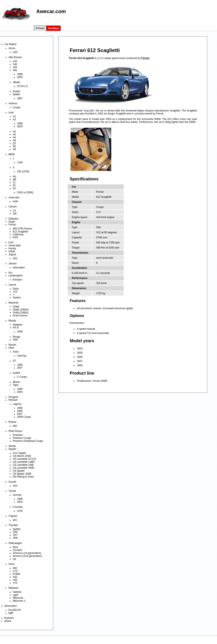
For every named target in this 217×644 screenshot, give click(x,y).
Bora (15, 547)
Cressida (18, 507)
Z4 (14, 188)
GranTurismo (20, 316)
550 (15, 426)
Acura (12, 48)
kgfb (11, 613)
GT (15, 361)
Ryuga (16, 337)
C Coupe (22, 377)
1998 (20, 74)
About (8, 621)
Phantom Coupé (22, 438)
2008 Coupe (24, 417)
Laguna (17, 404)
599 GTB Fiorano (22, 229)
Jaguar (12, 254)
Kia (10, 273)
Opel (11, 348)
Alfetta (16, 82)
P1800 (16, 574)
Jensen (13, 264)
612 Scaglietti (20, 232)
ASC (15, 52)
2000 (20, 411)
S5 (14, 146)
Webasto (13, 588)
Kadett (16, 373)
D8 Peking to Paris (23, 477)
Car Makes (53, 28)
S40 (15, 577)
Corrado (17, 550)
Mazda (12, 321)
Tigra (16, 385)
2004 (20, 392)
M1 (15, 177)
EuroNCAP (15, 610)
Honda (12, 249)
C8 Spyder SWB (22, 474)
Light (15, 595)
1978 (20, 511)
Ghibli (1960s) (21, 310)
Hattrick (17, 592)
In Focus (40, 28)
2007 (20, 368)
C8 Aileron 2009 (22, 456)
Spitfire (17, 529)
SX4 (15, 486)
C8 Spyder (19, 471)
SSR (15, 202)
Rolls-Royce (15, 431)
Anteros (13, 103)
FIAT (11, 243)
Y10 (15, 292)
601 (15, 520)
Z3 (14, 185)
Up (14, 559)
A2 (14, 117)
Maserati (13, 303)
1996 (20, 124)
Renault (13, 400)
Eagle (12, 222)
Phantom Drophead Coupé (28, 441)
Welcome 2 (19, 601)
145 (15, 61)
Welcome (18, 598)
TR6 (15, 532)
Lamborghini (15, 276)
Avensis (17, 495)
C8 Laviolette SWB (23, 468)
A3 (14, 119)
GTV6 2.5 (22, 86)
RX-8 (16, 328)
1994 (20, 389)
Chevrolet (14, 198)
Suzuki (12, 482)
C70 (15, 571)
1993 (20, 408)
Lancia (12, 285)
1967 (20, 98)
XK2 (15, 258)
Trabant (13, 516)
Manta (16, 382)
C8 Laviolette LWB (23, 465)
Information (11, 606)
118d (20, 162)
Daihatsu (13, 219)
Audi (11, 113)
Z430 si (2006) (25, 192)
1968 (20, 365)
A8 (14, 140)
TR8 (15, 538)
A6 (14, 137)
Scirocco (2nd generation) (27, 556)
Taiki (15, 340)
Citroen (13, 207)
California (18, 235)
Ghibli (16, 307)
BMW (12, 154)
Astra (16, 352)
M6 (15, 180)
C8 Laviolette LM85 (24, 462)
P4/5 (15, 238)
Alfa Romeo (15, 57)
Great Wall (14, 246)
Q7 (14, 143)
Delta (16, 289)
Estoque (17, 280)
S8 (14, 149)
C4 (14, 211)
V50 (15, 580)
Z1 (14, 183)
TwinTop (22, 356)
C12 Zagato (19, 453)
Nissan (12, 345)
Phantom (18, 435)
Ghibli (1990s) (21, 313)
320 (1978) (23, 172)
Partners (9, 618)
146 (15, 64)
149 (15, 67)
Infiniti (12, 251)
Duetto (16, 91)
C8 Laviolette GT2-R (24, 459)
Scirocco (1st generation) (27, 553)
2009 (20, 332)
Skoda (12, 446)
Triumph (13, 525)
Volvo (12, 564)
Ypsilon (17, 298)
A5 (14, 135)
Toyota (12, 491)
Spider (16, 94)
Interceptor (19, 268)
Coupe (16, 107)
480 (15, 568)
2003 (20, 77)
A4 (14, 132)
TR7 (15, 535)
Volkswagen (15, 543)
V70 (15, 583)
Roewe (12, 422)
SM (15, 214)
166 (15, 70)
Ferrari (12, 225)
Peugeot (13, 397)
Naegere (18, 325)
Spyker (12, 449)
